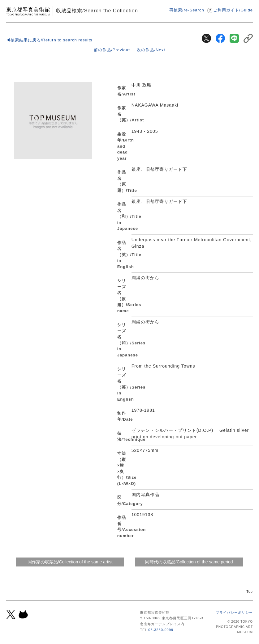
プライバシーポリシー (234, 612)
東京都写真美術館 (28, 11)
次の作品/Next (151, 50)
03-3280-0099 (161, 630)
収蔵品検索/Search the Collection (97, 11)
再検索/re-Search (187, 10)
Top (250, 591)
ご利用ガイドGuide (233, 10)
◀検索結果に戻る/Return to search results (49, 40)
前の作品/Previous (112, 50)
